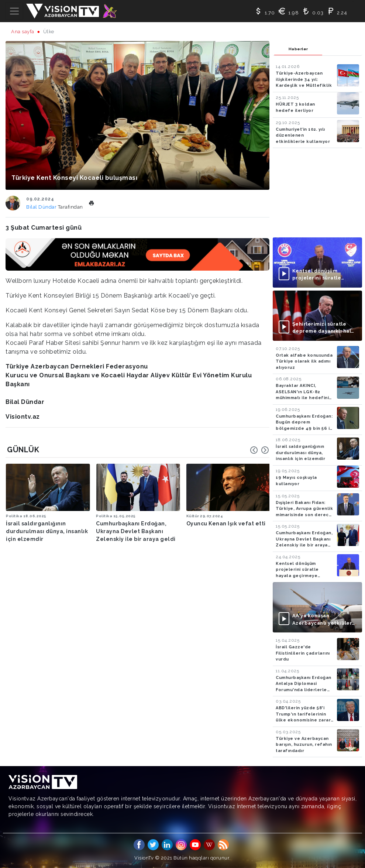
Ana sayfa (23, 32)
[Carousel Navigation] (259, 450)
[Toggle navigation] (14, 11)
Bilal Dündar (42, 207)
